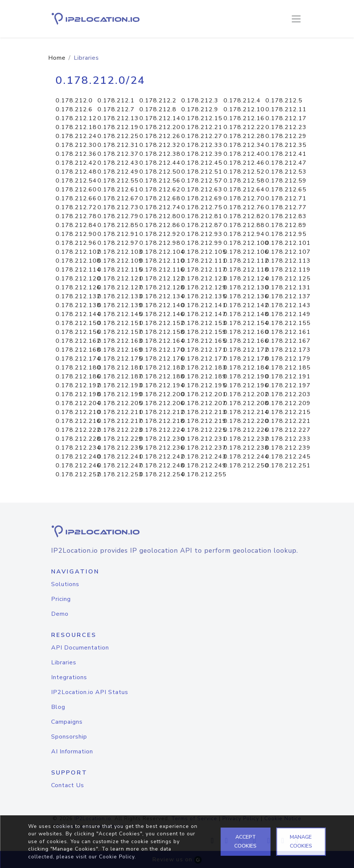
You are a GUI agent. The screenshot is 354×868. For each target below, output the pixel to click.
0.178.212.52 (244, 172)
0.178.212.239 (288, 448)
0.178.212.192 (78, 385)
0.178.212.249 (204, 466)
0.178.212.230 (162, 439)
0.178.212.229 (120, 439)
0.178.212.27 (202, 136)
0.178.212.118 (246, 270)
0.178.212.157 (120, 332)
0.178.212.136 (246, 296)
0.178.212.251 (288, 466)
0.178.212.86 (160, 225)
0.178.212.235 (120, 448)
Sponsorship (69, 737)
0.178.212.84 (76, 225)
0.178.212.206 (162, 403)
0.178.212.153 (204, 323)
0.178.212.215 (288, 412)
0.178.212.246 (78, 466)
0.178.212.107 (288, 252)
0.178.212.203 (288, 394)
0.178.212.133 (120, 296)
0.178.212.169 (120, 350)
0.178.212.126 (78, 287)
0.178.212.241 (120, 457)
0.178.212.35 (286, 145)
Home (57, 58)
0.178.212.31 (118, 145)
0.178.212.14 (160, 118)
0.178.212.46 (244, 163)
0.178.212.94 (244, 234)
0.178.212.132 (78, 296)
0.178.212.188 (162, 377)
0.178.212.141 (204, 305)
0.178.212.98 (160, 243)
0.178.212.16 (244, 118)
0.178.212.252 (78, 474)
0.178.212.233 (288, 439)
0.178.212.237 (204, 448)
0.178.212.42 (76, 163)
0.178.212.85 (118, 225)
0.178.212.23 (286, 127)
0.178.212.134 (162, 296)
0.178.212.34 (244, 145)
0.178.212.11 (286, 109)
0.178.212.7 (116, 109)
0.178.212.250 (246, 466)
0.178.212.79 (118, 216)
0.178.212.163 (120, 341)
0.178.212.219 (204, 421)
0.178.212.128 (162, 287)
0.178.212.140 (162, 305)
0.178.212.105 (204, 252)
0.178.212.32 (160, 145)
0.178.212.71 (286, 198)
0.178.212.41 (286, 154)
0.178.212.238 (246, 448)
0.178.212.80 (160, 216)
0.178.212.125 (288, 279)
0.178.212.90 (76, 234)
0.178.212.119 (288, 270)
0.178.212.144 (78, 314)
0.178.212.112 (246, 261)
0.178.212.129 (204, 287)
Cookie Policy (117, 857)
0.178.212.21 (202, 127)
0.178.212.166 (246, 341)
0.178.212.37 (118, 154)
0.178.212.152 (162, 323)
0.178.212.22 (244, 127)
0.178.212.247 (120, 466)
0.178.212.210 (78, 412)
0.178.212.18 (76, 127)
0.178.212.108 (78, 261)
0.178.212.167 (288, 341)
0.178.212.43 (118, 163)
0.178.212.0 (74, 101)
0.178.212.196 (246, 385)
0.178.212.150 (78, 323)
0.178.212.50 (160, 172)
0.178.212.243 (204, 457)
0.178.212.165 (204, 341)
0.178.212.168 (78, 350)
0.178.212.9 (200, 109)
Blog (58, 707)
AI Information (72, 752)
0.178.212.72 (76, 207)
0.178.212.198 (78, 394)
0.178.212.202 (246, 394)
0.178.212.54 (76, 181)
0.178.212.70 (244, 198)
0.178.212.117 (204, 270)
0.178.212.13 (118, 118)
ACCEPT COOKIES (245, 841)
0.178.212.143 (288, 305)
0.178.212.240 (78, 457)
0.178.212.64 (244, 190)
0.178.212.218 (162, 421)
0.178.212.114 (78, 270)
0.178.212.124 (246, 279)
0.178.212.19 (118, 127)
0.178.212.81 (202, 216)
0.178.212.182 (162, 368)
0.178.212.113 (288, 261)
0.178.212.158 (162, 332)
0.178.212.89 (286, 225)
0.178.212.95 (286, 234)
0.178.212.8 (158, 109)
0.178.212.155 (288, 323)
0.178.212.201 (204, 394)
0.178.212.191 (288, 377)
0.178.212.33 (202, 145)
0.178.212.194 (162, 385)
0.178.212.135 (204, 296)
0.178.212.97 (118, 243)
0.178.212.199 (120, 394)
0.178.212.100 (246, 243)
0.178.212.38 (160, 154)
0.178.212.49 (118, 172)
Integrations (69, 677)
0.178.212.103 (120, 252)
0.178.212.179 (288, 359)
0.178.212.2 (158, 101)
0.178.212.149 (288, 314)
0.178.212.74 (160, 207)
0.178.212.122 (162, 279)
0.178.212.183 (204, 368)
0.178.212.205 (120, 403)
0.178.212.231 (204, 439)
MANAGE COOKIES (301, 841)
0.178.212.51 (202, 172)
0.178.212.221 (288, 421)
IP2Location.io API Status (90, 692)
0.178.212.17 (286, 118)
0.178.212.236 (162, 448)
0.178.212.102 (78, 252)
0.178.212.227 (288, 430)
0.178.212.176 (162, 359)
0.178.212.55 (118, 181)
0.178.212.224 (162, 430)
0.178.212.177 (204, 359)
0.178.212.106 (246, 252)
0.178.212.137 (288, 296)
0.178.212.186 (78, 377)
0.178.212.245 (288, 457)
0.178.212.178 (246, 359)
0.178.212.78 (76, 216)
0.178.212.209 (288, 403)
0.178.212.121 (120, 279)
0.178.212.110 (162, 261)
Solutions (65, 584)
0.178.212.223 (120, 430)
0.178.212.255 (204, 474)
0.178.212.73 (118, 207)
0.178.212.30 (76, 145)
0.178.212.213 (204, 412)
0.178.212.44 (160, 163)
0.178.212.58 (244, 181)
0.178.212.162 (78, 341)
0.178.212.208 (246, 403)
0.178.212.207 (204, 403)
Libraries (64, 662)
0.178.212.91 (118, 234)
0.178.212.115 (120, 270)
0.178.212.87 (202, 225)
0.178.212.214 (246, 412)
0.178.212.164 (162, 341)
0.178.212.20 (160, 127)
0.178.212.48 (76, 172)
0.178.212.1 (116, 101)
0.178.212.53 (286, 172)
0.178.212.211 (120, 412)
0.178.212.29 (286, 136)
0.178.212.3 (200, 101)
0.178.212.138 (78, 305)
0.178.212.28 (244, 136)
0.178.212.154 (246, 323)
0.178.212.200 (162, 394)
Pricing (61, 599)
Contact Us (68, 785)
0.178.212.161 (288, 332)
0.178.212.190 (246, 377)
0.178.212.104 (162, 252)
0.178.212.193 (120, 385)
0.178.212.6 (74, 109)
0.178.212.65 (286, 190)
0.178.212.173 (288, 350)
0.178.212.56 (160, 181)
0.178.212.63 (202, 190)
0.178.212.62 (160, 190)
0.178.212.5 (284, 101)
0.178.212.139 (120, 305)
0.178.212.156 (78, 332)
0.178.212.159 (204, 332)
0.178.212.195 (204, 385)
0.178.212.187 (120, 377)
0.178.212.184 (246, 368)
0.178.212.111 (204, 261)
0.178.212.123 (204, 279)
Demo (60, 614)
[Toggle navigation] (296, 19)
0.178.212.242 (162, 457)
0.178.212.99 (202, 243)
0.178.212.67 (118, 198)
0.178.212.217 (120, 421)
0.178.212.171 (204, 350)
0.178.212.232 (246, 439)
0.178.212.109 (120, 261)
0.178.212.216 (78, 421)
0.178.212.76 (244, 207)
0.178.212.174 (78, 359)
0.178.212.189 (204, 377)
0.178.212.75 (202, 207)
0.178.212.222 (78, 430)
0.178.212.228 (78, 439)
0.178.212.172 (246, 350)
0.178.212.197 (288, 385)
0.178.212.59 (286, 181)
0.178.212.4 (242, 101)
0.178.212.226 (246, 430)
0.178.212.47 (286, 163)
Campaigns (67, 722)
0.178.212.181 (120, 368)
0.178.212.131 (288, 287)
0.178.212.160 (246, 332)
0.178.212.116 (162, 270)
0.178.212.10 (244, 109)
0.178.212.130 (246, 287)
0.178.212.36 (76, 154)
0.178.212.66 (76, 198)
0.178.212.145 (120, 314)
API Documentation (80, 648)
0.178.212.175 (120, 359)
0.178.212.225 (204, 430)
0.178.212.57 (202, 181)
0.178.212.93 (202, 234)
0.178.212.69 (202, 198)
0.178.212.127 (120, 287)
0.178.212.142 (246, 305)
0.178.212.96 (76, 243)
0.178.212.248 (162, 466)
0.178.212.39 (202, 154)
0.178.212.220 (246, 421)
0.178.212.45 (202, 163)
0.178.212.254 (162, 474)
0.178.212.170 (162, 350)
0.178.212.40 (244, 154)
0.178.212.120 (78, 279)
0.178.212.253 (120, 474)
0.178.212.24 (76, 136)
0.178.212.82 (244, 216)
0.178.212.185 (288, 368)
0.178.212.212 (162, 412)
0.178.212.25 (118, 136)
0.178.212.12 (76, 118)
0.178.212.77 (286, 207)
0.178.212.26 (160, 136)
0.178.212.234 (78, 448)
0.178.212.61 (118, 190)
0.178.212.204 (78, 403)
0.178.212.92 (160, 234)
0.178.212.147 (204, 314)
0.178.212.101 (288, 243)
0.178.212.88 (244, 225)
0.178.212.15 (202, 118)
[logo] (177, 531)
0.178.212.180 (78, 368)
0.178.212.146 (162, 314)
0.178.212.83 (286, 216)
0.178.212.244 (246, 457)
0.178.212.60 (76, 190)
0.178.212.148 (246, 314)
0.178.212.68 (160, 198)
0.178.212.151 (120, 323)
